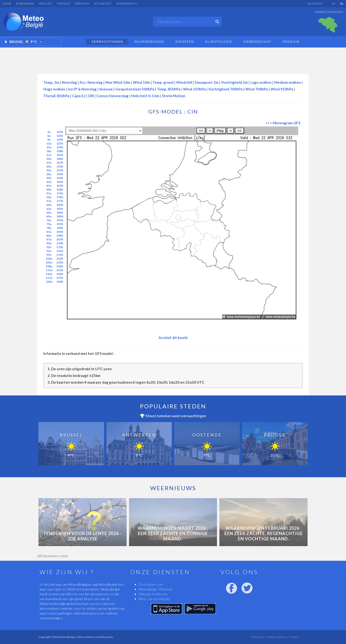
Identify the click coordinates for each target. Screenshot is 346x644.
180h (60, 205)
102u (49, 259)
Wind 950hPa (282, 89)
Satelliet (45, 3)
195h (60, 224)
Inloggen (315, 3)
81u (49, 232)
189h (60, 216)
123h (60, 132)
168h (60, 189)
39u (49, 178)
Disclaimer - (259, 637)
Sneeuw (106, 89)
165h (60, 186)
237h (60, 278)
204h (60, 236)
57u (49, 201)
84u (49, 236)
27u (49, 163)
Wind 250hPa (194, 89)
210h (60, 243)
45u (49, 186)
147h (60, 163)
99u (49, 255)
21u (49, 155)
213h (60, 247)
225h (60, 262)
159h (60, 178)
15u (49, 147)
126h (60, 136)
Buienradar (25, 3)
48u (49, 189)
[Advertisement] (173, 60)
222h (60, 259)
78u (49, 228)
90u (49, 243)
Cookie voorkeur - (278, 637)
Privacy (294, 637)
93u (49, 247)
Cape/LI (79, 96)
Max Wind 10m (118, 82)
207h (60, 239)
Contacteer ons (151, 584)
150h (60, 166)
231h (60, 270)
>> (240, 131)
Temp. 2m (51, 82)
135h (60, 147)
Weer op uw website (155, 599)
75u (49, 224)
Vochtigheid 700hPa (226, 89)
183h (60, 209)
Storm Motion (174, 96)
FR (334, 3)
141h (60, 155)
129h (60, 140)
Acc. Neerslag (91, 82)
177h (60, 201)
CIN (91, 96)
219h (60, 255)
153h (60, 170)
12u (49, 143)
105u (49, 262)
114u (49, 274)
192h (60, 220)
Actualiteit (103, 3)
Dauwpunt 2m (207, 82)
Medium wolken (287, 82)
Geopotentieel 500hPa (135, 89)
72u (49, 220)
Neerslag (69, 82)
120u (49, 282)
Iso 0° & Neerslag (82, 89)
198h (60, 228)
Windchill (184, 82)
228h (60, 266)
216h (60, 251)
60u (49, 205)
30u (49, 166)
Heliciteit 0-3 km (145, 96)
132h (60, 143)
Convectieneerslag (112, 96)
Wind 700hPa (257, 89)
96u (49, 251)
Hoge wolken (54, 89)
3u (49, 132)
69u (49, 216)
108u (49, 266)
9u (49, 140)
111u (49, 270)
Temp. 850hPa (169, 89)
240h (60, 282)
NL (342, 3)
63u (49, 209)
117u (49, 278)
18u (49, 151)
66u (49, 212)
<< (201, 131)
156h (60, 174)
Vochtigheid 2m (234, 82)
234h (60, 274)
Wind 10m (141, 82)
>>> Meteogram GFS (283, 123)
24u (49, 159)
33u (49, 170)
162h (60, 182)
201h (60, 232)
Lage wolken (261, 82)
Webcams (82, 3)
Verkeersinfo (127, 3)
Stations (63, 3)
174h (60, 197)
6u (49, 136)
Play (220, 131)
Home (7, 3)
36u (49, 174)
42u (49, 182)
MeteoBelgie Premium (156, 589)
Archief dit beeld (173, 338)
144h (60, 159)
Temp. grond (163, 82)
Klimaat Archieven (153, 594)
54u (49, 197)
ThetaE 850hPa (56, 96)
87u (49, 239)
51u (49, 193)
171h (60, 193)
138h (60, 151)
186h (60, 212)
